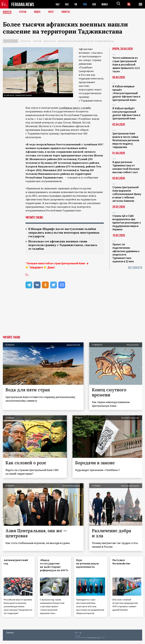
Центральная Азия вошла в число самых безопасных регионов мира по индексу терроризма (126, 140)
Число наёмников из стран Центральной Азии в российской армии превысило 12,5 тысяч (126, 65)
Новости (7, 12)
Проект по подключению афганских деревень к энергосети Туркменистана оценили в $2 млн (126, 253)
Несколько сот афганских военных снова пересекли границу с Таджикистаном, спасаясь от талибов (64, 246)
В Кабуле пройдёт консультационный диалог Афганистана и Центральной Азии (126, 113)
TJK (76, 4)
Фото (52, 12)
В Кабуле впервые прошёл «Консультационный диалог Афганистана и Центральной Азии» (126, 93)
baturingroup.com (94, 641)
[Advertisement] (72, 315)
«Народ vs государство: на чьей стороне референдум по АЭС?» (52, 568)
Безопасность (50, 41)
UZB (95, 4)
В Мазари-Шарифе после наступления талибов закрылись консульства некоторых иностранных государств (64, 233)
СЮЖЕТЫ (67, 12)
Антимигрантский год (17, 563)
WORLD (106, 4)
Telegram (35, 268)
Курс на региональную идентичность (89, 564)
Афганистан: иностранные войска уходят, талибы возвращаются (86, 41)
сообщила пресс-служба (75, 108)
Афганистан (25, 41)
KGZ (67, 4)
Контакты (10, 636)
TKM (85, 4)
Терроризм (37, 41)
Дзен (51, 268)
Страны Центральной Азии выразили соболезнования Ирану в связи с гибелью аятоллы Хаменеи (127, 194)
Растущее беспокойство (123, 563)
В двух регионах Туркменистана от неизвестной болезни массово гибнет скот (126, 167)
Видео (38, 12)
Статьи (23, 12)
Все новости (135, 268)
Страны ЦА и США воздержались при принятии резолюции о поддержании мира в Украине (127, 223)
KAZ (58, 4)
